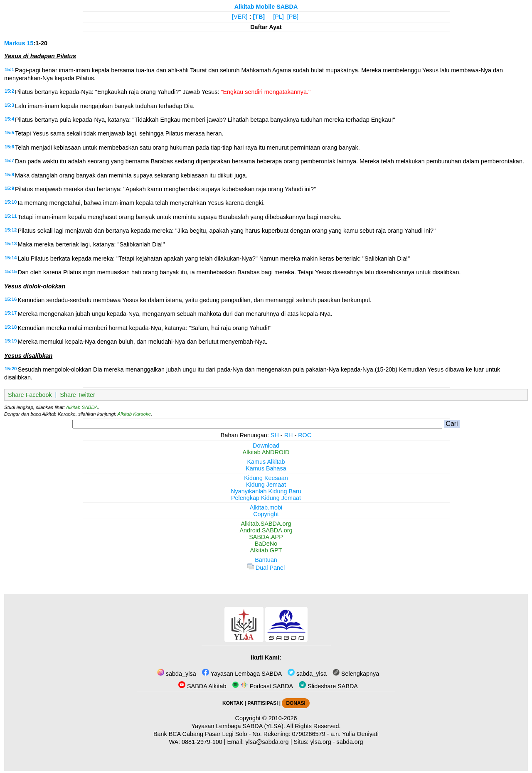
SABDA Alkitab (202, 686)
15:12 (11, 230)
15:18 (11, 327)
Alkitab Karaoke (134, 414)
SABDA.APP (266, 537)
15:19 (11, 341)
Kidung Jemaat (266, 485)
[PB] (293, 17)
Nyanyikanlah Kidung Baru (266, 491)
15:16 (11, 299)
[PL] (278, 17)
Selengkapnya (356, 674)
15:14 (11, 258)
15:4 (9, 119)
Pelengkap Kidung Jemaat (266, 498)
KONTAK (233, 703)
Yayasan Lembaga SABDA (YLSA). (238, 726)
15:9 (9, 188)
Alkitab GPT (266, 550)
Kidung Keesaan (266, 478)
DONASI (296, 703)
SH (275, 435)
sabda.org (350, 742)
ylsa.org (320, 742)
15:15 (11, 271)
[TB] (259, 17)
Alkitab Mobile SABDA (266, 7)
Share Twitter (78, 395)
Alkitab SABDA (82, 407)
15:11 (11, 216)
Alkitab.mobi (266, 507)
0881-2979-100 (202, 742)
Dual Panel (266, 568)
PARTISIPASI (262, 703)
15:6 (9, 147)
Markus (15, 43)
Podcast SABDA (262, 686)
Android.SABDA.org (266, 530)
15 (30, 43)
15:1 (9, 69)
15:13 (11, 244)
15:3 (9, 105)
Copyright (266, 514)
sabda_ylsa (177, 674)
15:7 (9, 160)
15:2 (9, 91)
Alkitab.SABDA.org (266, 524)
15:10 (11, 202)
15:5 (9, 133)
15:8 (9, 175)
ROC (305, 435)
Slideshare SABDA (328, 686)
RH (289, 435)
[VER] (240, 17)
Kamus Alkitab (266, 462)
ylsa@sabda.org (267, 742)
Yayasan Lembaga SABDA (242, 674)
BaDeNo (266, 544)
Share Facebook (30, 395)
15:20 (11, 369)
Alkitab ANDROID (266, 452)
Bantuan (266, 560)
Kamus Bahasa (266, 468)
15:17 (11, 313)
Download (266, 446)
